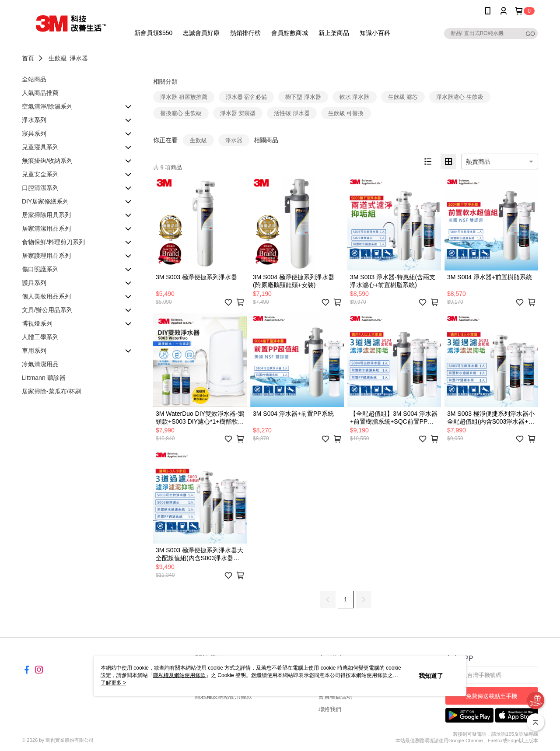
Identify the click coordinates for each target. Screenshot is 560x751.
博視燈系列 (37, 323)
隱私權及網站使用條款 (224, 697)
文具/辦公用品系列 (47, 310)
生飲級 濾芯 (403, 97)
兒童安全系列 (40, 174)
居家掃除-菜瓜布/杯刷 (51, 391)
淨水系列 (34, 120)
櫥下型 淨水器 (303, 97)
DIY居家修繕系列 (45, 201)
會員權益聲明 (336, 697)
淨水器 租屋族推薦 (184, 97)
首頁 (28, 58)
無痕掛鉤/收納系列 (47, 161)
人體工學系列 (40, 337)
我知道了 (431, 676)
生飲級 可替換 (346, 113)
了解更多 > (113, 683)
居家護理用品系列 (46, 256)
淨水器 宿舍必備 (247, 97)
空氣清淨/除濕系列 (47, 106)
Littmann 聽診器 (44, 378)
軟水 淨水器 (355, 97)
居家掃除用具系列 (46, 215)
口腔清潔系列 (40, 188)
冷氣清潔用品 (40, 364)
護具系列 (34, 283)
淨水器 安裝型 (238, 113)
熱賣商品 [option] (478, 161)
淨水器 (79, 58)
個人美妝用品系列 (46, 296)
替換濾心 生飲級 (181, 113)
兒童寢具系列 (40, 147)
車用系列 (34, 351)
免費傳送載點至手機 (492, 696)
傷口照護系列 (40, 269)
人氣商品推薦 (40, 93)
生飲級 (58, 58)
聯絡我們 (330, 709)
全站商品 (34, 79)
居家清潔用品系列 (46, 228)
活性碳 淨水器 (292, 113)
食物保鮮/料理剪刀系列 (53, 242)
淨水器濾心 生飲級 (460, 97)
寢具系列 (34, 133)
